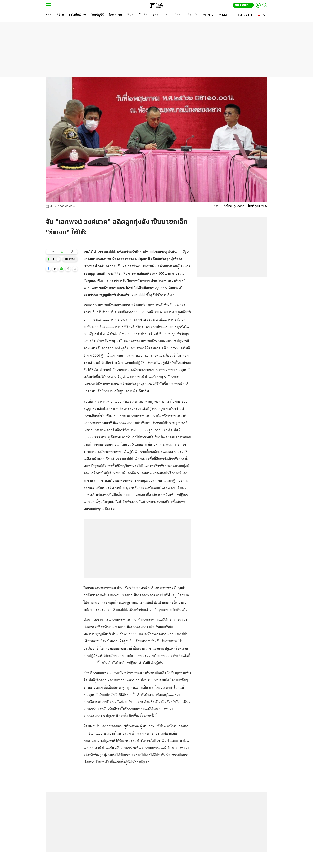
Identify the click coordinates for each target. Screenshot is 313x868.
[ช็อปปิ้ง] (193, 15)
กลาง (241, 206)
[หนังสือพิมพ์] (78, 15)
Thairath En (243, 5)
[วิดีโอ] (60, 15)
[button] (48, 269)
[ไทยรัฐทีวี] (97, 15)
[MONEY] (208, 15)
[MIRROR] (225, 15)
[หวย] (166, 15)
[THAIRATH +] (245, 15)
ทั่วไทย (228, 206)
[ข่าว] (49, 15)
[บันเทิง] (143, 15)
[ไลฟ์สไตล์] (115, 15)
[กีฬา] (130, 15)
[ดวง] (155, 15)
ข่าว (216, 206)
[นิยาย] (179, 15)
